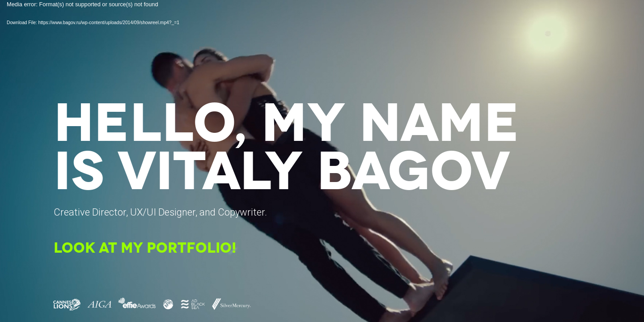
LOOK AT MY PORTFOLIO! (145, 249)
